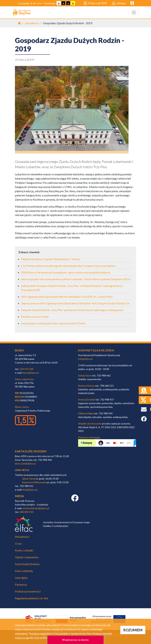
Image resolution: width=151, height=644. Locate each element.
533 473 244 (27, 369)
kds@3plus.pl (85, 359)
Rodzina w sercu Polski (35, 317)
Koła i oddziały (24, 571)
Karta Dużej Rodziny (27, 564)
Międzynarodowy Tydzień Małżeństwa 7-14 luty (50, 259)
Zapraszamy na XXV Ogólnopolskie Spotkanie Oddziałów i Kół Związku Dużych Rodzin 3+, (76, 303)
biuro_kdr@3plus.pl (25, 463)
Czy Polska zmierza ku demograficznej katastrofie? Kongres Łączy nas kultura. (68, 266)
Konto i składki (24, 550)
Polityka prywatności (28, 591)
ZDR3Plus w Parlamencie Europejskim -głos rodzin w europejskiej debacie (66, 272)
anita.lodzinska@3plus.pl (36, 508)
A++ (40, 3)
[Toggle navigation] (134, 12)
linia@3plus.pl (30, 490)
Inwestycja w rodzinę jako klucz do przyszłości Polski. (53, 323)
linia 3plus (22, 470)
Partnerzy (21, 584)
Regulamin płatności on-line (32, 598)
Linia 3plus (21, 578)
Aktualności (32, 23)
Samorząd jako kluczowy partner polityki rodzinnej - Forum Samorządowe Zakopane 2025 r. (76, 279)
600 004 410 (27, 512)
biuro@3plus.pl (31, 373)
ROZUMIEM (133, 630)
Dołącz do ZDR (95, 3)
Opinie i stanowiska (27, 557)
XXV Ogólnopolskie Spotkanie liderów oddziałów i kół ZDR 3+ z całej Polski (67, 297)
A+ (35, 3)
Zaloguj (119, 3)
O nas (18, 543)
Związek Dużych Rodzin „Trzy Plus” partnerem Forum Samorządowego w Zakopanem (72, 310)
